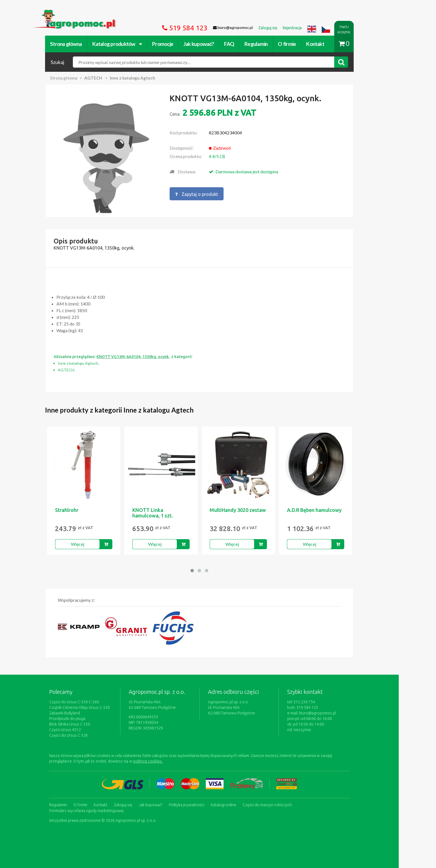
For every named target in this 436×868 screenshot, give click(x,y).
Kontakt (334, 44)
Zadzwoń (241, 148)
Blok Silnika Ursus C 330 (88, 724)
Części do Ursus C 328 (87, 735)
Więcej (96, 544)
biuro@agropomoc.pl (336, 713)
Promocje (181, 44)
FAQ (248, 44)
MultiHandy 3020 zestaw (256, 510)
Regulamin (275, 44)
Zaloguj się (142, 805)
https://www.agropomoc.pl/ (79, 13)
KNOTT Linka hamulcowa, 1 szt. (171, 513)
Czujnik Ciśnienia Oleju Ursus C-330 (98, 707)
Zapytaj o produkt (215, 194)
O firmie (305, 44)
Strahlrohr (85, 510)
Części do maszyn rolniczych (286, 805)
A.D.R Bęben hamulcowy (333, 510)
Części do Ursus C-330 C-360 (93, 702)
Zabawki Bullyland (83, 713)
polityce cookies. (167, 761)
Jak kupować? (217, 44)
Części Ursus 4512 (84, 730)
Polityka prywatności (205, 805)
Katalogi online (242, 805)
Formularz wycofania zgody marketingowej (105, 810)
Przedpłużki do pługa (86, 719)
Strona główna (85, 44)
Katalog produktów (136, 44)
